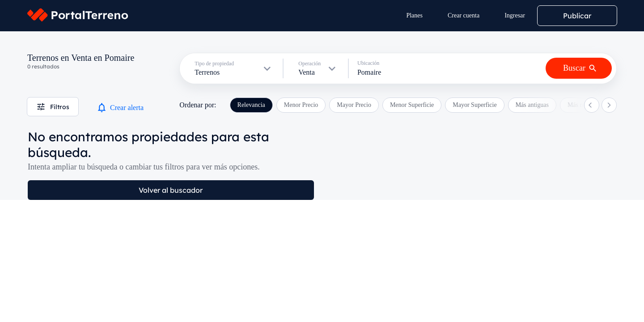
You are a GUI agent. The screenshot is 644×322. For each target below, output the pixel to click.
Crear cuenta (464, 15)
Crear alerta (120, 108)
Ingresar (515, 15)
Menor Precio (301, 105)
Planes (414, 15)
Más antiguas (532, 105)
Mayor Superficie (475, 105)
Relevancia (251, 105)
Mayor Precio (354, 105)
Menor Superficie (412, 105)
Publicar (577, 16)
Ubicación (368, 63)
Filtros (53, 107)
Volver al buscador (171, 190)
